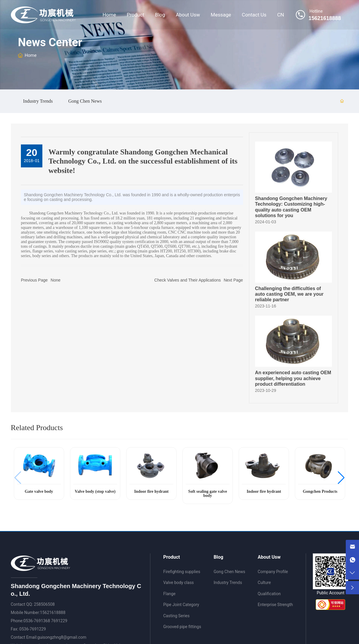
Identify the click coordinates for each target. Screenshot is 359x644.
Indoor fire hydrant (151, 491)
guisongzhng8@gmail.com (62, 637)
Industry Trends (38, 101)
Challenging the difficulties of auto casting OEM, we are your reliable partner (289, 294)
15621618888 (53, 613)
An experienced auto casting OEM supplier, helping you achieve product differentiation (293, 378)
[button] (341, 478)
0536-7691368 (37, 621)
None (55, 280)
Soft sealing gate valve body (208, 494)
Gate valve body (39, 491)
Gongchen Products (320, 491)
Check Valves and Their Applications (187, 280)
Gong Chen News (85, 101)
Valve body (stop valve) (95, 491)
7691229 (59, 621)
